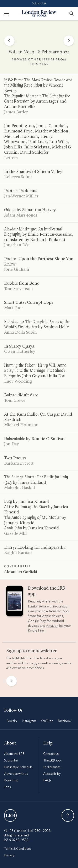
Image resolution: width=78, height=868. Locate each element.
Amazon (52, 626)
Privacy (9, 855)
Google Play (37, 621)
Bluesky (12, 721)
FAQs (47, 780)
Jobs (7, 787)
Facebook (65, 721)
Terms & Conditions (18, 849)
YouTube (47, 721)
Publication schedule (18, 767)
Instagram (29, 721)
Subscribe (39, 3)
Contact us (51, 754)
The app (52, 760)
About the (14, 754)
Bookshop (11, 780)
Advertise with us (16, 774)
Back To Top (68, 815)
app (48, 606)
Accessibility (52, 774)
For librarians (52, 767)
